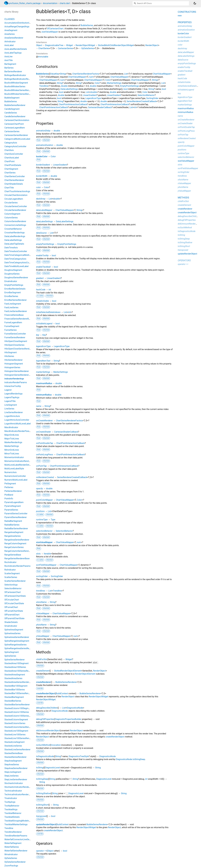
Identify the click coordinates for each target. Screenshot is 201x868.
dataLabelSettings (44, 221)
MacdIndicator (11, 427)
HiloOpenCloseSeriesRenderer (19, 349)
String (63, 74)
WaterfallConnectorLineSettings (20, 839)
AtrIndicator (10, 42)
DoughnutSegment (13, 270)
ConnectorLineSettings (15, 225)
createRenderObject (46, 693)
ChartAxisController (14, 154)
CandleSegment (12, 109)
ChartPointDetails (13, 165)
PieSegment (10, 484)
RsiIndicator (10, 570)
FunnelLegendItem (13, 322)
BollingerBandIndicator (15, 75)
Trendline (44, 86)
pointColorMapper (44, 500)
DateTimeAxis (11, 248)
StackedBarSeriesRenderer (17, 705)
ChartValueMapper (162, 74)
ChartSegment (11, 169)
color (38, 187)
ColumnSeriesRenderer (15, 221)
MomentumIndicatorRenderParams (21, 461)
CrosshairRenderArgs (15, 233)
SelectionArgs (11, 585)
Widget (69, 45)
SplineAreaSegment (14, 630)
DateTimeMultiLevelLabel (16, 266)
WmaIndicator (11, 854)
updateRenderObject (46, 824)
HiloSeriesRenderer (13, 360)
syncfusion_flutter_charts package (24, 3)
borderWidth (42, 176)
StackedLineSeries (13, 746)
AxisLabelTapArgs (13, 53)
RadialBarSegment (13, 521)
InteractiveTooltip (13, 386)
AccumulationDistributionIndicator (21, 23)
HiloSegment (11, 352)
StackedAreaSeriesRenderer (18, 682)
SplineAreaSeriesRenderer (17, 637)
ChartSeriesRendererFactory (86, 74)
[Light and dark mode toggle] (195, 3)
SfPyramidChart (12, 615)
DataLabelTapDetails (14, 244)
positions (40, 511)
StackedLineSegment (15, 742)
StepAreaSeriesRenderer (16, 768)
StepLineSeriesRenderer (16, 780)
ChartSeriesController (15, 176)
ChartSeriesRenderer (14, 180)
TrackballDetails (12, 817)
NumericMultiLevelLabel (16, 480)
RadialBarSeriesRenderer (16, 529)
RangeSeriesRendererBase (17, 558)
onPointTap (41, 466)
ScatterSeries (11, 577)
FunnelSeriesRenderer (15, 337)
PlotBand (9, 495)
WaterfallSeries (12, 847)
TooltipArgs (10, 802)
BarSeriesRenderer (13, 72)
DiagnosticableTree (54, 45)
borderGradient (43, 165)
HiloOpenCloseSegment (16, 341)
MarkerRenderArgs (13, 442)
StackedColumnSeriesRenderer (19, 727)
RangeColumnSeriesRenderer (18, 551)
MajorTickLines (12, 439)
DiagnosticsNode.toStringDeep (130, 759)
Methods (183, 198)
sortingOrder (42, 576)
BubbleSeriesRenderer (66, 682)
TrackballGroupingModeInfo (18, 821)
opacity (39, 489)
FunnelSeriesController (15, 334)
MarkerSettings (114, 83)
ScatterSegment (12, 573)
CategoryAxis (11, 143)
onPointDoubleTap (45, 443)
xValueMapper (43, 613)
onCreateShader (44, 432)
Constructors (187, 12)
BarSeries (9, 68)
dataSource (41, 233)
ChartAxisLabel (12, 158)
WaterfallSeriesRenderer (16, 851)
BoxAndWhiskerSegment (16, 83)
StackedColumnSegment (16, 720)
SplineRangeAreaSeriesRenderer (20, 648)
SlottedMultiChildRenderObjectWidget (116, 45)
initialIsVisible (42, 301)
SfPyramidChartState (14, 618)
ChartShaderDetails (14, 184)
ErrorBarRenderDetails (15, 289)
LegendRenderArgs (13, 394)
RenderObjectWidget (85, 45)
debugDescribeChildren (47, 708)
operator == (41, 851)
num (91, 77)
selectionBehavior (44, 531)
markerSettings (43, 372)
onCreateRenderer (44, 421)
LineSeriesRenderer (14, 412)
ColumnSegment (12, 214)
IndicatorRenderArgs (14, 379)
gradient (40, 278)
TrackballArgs (11, 809)
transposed (41, 816)
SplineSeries (10, 656)
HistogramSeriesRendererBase (19, 375)
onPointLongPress (45, 455)
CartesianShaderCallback (100, 107)
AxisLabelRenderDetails (16, 49)
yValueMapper (43, 636)
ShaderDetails (11, 622)
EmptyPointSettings (130, 86)
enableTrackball (43, 267)
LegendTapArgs (12, 397)
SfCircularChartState (14, 603)
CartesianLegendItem (15, 128)
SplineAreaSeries (12, 633)
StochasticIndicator (14, 783)
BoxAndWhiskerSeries (15, 86)
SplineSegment (12, 652)
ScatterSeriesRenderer (15, 581)
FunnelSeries (11, 330)
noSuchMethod (43, 745)
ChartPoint (9, 161)
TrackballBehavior (13, 813)
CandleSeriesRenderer (15, 116)
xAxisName (41, 602)
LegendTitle (10, 401)
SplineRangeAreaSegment (17, 641)
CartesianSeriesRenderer (16, 135)
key (38, 335)
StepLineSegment (13, 772)
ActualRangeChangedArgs (17, 27)
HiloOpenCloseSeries (14, 345)
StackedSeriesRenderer (15, 757)
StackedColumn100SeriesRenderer (21, 716)
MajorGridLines (12, 435)
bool (126, 89)
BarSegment (10, 64)
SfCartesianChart (55, 29)
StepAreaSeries (12, 765)
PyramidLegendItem (14, 502)
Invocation (56, 745)
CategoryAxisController (15, 146)
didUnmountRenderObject (48, 731)
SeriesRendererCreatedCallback (142, 101)
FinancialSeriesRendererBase (18, 319)
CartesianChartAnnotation (17, 120)
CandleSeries (11, 113)
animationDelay (43, 131)
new (180, 16)
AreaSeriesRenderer (14, 38)
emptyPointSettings (45, 244)
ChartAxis (9, 150)
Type (53, 520)
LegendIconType (93, 98)
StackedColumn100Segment (18, 708)
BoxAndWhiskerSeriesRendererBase (22, 94)
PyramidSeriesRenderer (16, 517)
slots (38, 554)
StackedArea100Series (15, 667)
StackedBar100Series (15, 690)
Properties (185, 22)
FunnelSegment (12, 326)
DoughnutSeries (12, 274)
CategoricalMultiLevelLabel (17, 139)
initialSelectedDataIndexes (48, 312)
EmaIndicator (11, 281)
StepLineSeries (11, 776)
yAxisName (41, 625)
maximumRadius (44, 383)
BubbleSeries (87, 25)
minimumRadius (44, 395)
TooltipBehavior (12, 806)
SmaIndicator (11, 626)
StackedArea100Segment (17, 663)
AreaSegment (11, 30)
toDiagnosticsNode (45, 756)
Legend (8, 390)
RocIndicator (10, 562)
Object (39, 45)
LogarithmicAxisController (17, 420)
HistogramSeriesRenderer (17, 371)
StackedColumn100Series (17, 712)
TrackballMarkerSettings (16, 824)
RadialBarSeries (12, 525)
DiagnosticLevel (52, 768)
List (126, 74)
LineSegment (11, 405)
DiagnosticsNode (75, 708)
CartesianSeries (65, 48)
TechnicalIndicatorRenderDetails (20, 794)
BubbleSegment (12, 98)
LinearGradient (90, 95)
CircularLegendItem (14, 199)
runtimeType (42, 520)
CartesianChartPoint (14, 124)
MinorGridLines (12, 450)
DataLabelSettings (69, 89)
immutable (43, 57)
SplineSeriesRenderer (15, 660)
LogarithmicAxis (12, 416)
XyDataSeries (88, 48)
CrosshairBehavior (13, 229)
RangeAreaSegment (14, 532)
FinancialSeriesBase (14, 315)
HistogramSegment (14, 364)
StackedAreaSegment (15, 675)
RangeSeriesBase (13, 555)
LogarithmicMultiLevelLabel (18, 424)
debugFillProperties (45, 719)
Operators (184, 260)
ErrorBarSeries (11, 296)
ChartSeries (44, 48)
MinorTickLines (12, 454)
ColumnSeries (11, 218)
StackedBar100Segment (16, 686)
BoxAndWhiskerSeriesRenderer (19, 90)
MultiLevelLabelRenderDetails (19, 465)
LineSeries (9, 409)
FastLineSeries (11, 308)
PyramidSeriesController (16, 514)
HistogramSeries (12, 367)
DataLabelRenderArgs (15, 236)
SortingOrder (152, 98)
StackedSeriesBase (14, 753)
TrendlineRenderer (13, 832)
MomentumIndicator (14, 457)
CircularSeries (11, 203)
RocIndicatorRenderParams (17, 566)
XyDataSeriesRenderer (15, 862)
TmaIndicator (11, 798)
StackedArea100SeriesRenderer (19, 671)
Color (108, 80)
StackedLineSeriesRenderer (17, 750)
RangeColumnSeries (14, 547)
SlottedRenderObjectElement (68, 671)
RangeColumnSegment (15, 544)
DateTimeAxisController (16, 251)
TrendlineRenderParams (16, 836)
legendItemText (43, 361)
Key (44, 335)
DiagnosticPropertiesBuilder (68, 719)
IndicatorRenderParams (16, 382)
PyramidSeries (11, 510)
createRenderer (43, 682)
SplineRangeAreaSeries (15, 645)
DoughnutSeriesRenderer (16, 278)
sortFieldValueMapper (46, 565)
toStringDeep (42, 779)
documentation (50, 3)
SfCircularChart (12, 600)
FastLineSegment (13, 304)
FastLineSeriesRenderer (16, 311)
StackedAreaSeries (13, 678)
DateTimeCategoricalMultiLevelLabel (22, 255)
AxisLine (8, 57)
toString (40, 768)
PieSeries (9, 487)
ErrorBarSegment (13, 293)
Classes (9, 19)
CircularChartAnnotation (16, 195)
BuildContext (62, 693)
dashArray (41, 199)
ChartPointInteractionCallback (73, 104)
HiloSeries (9, 356)
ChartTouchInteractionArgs (17, 191)
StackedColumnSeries (15, 723)
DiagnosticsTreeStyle (79, 756)
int (135, 107)
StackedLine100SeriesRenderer (19, 738)
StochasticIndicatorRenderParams (21, 787)
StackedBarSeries (13, 701)
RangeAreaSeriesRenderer (17, 540)
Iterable (47, 554)
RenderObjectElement (85, 674)
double (64, 86)
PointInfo (9, 499)
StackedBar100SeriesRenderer (19, 693)
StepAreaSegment (13, 761)
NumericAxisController (15, 476)
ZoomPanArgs (11, 866)
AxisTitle (9, 60)
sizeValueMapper (50, 32)
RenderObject (152, 45)
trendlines (41, 591)
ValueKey (55, 74)
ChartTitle (9, 188)
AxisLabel (9, 45)
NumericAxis (10, 472)
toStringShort (42, 805)
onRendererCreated (45, 477)
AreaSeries (10, 34)
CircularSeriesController (16, 206)
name (39, 406)
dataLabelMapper (44, 210)
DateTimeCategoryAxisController (20, 263)
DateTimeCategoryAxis (15, 259)
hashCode (41, 290)
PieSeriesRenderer (13, 491)
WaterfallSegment (13, 843)
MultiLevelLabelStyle (14, 469)
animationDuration (45, 145)
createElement (43, 671)
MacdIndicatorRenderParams (18, 431)
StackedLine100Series (15, 735)
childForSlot (42, 659)
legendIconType (43, 346)
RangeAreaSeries (13, 536)
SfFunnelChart (11, 607)
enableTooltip (42, 255)
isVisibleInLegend (44, 324)
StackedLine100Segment (16, 731)
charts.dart (65, 3)
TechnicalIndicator (13, 791)
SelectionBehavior (146, 95)
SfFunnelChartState (14, 611)
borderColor (42, 156)
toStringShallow (43, 793)
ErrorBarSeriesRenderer (16, 300)
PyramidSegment (13, 506)
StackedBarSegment (14, 697)
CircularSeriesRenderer (15, 210)
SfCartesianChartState (15, 596)
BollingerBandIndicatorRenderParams (22, 79)
